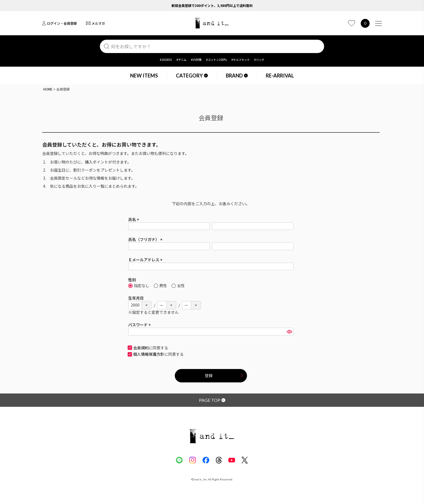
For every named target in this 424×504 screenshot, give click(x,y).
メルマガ (95, 23)
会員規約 (141, 348)
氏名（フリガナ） (146, 239)
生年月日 (136, 298)
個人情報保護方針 (149, 354)
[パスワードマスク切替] (289, 332)
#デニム (181, 60)
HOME (48, 89)
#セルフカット (241, 60)
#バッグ (259, 60)
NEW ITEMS (144, 76)
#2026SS (166, 60)
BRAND (237, 76)
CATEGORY (192, 76)
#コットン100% (217, 60)
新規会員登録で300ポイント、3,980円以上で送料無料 (212, 5)
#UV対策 (196, 60)
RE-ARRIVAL (280, 76)
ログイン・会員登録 (60, 23)
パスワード (140, 325)
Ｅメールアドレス (146, 260)
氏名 (134, 219)
